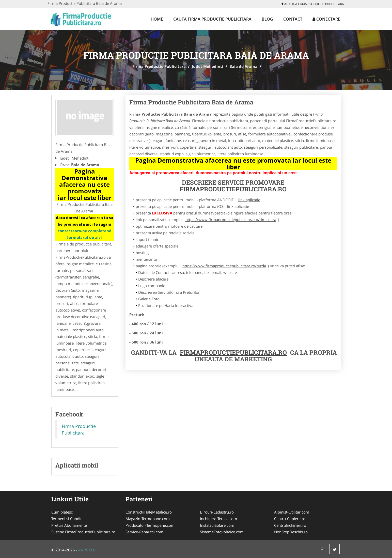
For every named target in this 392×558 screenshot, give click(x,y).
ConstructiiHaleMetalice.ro (149, 512)
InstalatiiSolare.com (217, 525)
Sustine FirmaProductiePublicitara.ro (83, 532)
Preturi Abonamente (69, 525)
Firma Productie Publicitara (159, 66)
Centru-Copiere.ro (290, 519)
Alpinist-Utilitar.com (292, 512)
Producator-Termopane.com (150, 525)
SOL (93, 550)
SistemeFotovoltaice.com (222, 532)
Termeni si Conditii (67, 519)
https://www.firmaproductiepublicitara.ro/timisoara (231, 220)
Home (157, 19)
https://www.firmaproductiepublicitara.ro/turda (224, 266)
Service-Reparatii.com (144, 532)
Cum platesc (62, 512)
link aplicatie (249, 200)
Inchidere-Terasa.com (218, 519)
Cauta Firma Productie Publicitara (212, 19)
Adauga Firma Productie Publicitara (313, 4)
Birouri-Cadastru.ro (217, 512)
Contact (293, 19)
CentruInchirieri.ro (290, 525)
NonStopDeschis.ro (291, 532)
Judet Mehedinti (208, 66)
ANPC (83, 550)
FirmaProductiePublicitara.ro (233, 189)
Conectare (326, 19)
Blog (267, 19)
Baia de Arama (243, 66)
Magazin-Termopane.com (148, 519)
